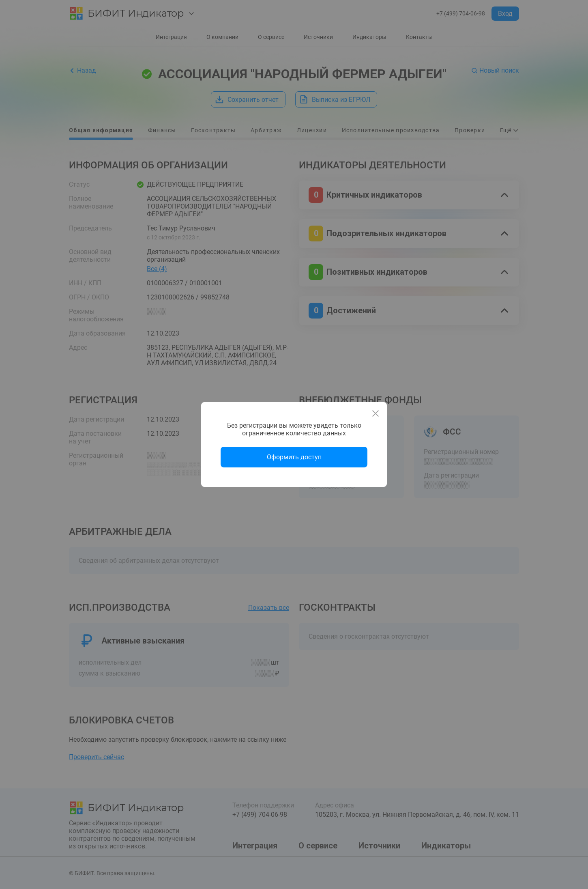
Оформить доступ (294, 457)
